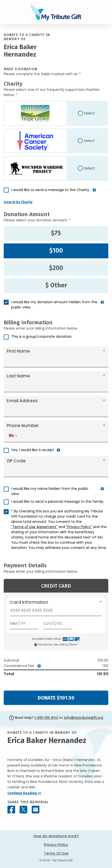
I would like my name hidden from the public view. (50, 491)
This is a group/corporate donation (41, 336)
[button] (94, 192)
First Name (18, 351)
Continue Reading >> (24, 793)
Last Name (18, 376)
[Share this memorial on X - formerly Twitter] (23, 810)
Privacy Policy (56, 845)
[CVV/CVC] (58, 622)
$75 (56, 233)
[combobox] (13, 436)
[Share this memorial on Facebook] (11, 810)
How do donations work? (56, 836)
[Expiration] (24, 622)
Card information (29, 602)
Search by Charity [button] (18, 202)
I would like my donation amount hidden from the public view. (54, 305)
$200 (56, 268)
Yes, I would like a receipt (33, 450)
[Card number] (56, 612)
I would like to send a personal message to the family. (58, 501)
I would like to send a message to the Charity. (51, 190)
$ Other (56, 285)
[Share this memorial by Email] (36, 810)
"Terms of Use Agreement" (34, 527)
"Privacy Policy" (79, 527)
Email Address (22, 401)
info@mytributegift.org (84, 718)
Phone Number (23, 426)
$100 (56, 251)
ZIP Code (16, 461)
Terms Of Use (56, 853)
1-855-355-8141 (46, 718)
